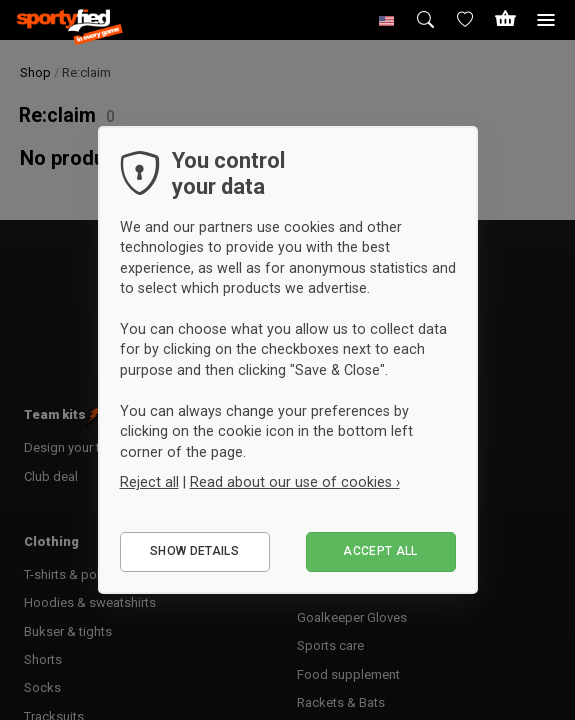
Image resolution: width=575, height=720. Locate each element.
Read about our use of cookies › (295, 482)
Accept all (380, 551)
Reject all (149, 482)
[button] (387, 20)
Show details (194, 551)
